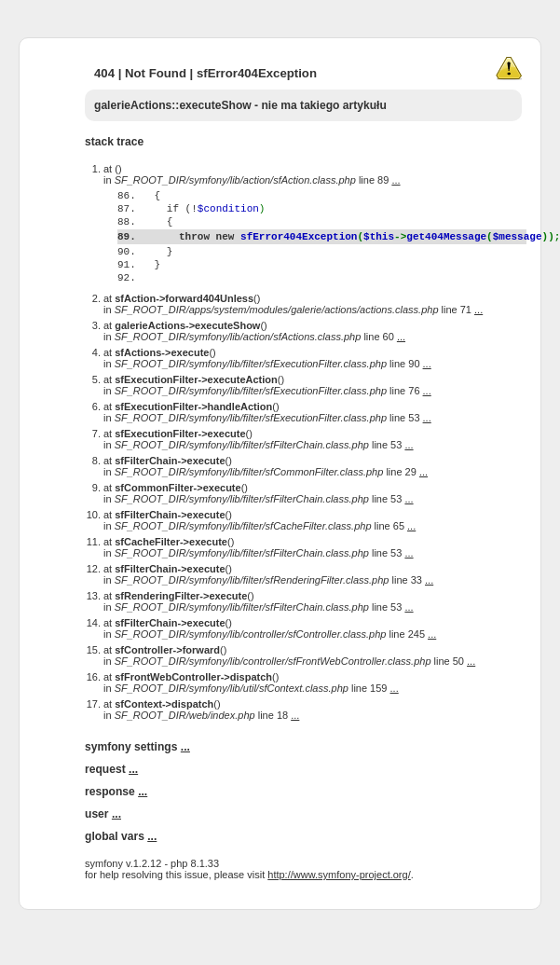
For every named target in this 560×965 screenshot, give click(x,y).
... (396, 180)
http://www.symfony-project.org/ (339, 911)
